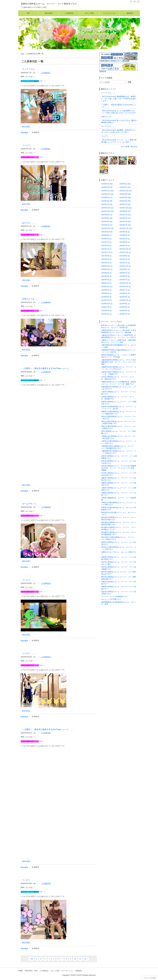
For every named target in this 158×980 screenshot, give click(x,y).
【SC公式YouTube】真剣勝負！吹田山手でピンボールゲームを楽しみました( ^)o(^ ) (119, 131)
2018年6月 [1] (125, 307)
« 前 (31, 959)
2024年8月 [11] (107, 215)
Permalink (24, 132)
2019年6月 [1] (106, 293)
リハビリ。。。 (29, 145)
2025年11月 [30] (126, 191)
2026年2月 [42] (107, 187)
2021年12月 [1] (125, 249)
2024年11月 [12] (126, 208)
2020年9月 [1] (125, 269)
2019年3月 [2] (125, 297)
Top (28, 13)
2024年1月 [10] (125, 225)
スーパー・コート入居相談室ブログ (114, 597)
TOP (22, 54)
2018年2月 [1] (106, 314)
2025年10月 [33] (107, 194)
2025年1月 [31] (125, 204)
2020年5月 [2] (125, 276)
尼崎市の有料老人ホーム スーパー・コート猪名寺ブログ (49, 4)
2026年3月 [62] (125, 184)
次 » (86, 959)
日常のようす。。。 (31, 299)
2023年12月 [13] (107, 228)
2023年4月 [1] (106, 239)
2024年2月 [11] (107, 225)
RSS (36, 971)
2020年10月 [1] (107, 269)
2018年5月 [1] (106, 310)
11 (80, 959)
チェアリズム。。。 (31, 69)
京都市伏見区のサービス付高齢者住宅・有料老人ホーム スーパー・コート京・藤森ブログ (119, 383)
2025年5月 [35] (125, 197)
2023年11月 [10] (126, 228)
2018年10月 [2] (107, 304)
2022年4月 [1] (106, 245)
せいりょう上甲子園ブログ (111, 599)
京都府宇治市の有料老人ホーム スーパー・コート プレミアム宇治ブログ (119, 368)
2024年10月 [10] (107, 211)
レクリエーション (110, 13)
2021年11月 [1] (107, 252)
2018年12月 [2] (125, 300)
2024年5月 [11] (125, 218)
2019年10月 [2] (125, 286)
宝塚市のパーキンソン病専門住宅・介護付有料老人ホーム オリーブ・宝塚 (119, 341)
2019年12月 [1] (125, 283)
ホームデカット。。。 (32, 504)
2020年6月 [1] (106, 276)
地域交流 (130, 13)
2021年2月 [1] (106, 263)
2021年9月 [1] (106, 256)
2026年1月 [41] (125, 187)
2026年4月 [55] (107, 184)
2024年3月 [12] (125, 221)
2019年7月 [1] (125, 290)
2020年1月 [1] (106, 283)
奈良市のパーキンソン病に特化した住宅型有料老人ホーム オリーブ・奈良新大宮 (119, 326)
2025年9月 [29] (125, 194)
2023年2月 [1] (125, 239)
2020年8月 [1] (106, 273)
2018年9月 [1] (125, 304)
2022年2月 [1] (125, 245)
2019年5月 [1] (125, 293)
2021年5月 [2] (106, 259)
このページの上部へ (150, 978)
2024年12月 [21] (107, 208)
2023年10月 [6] (107, 232)
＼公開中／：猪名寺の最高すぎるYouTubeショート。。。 (49, 368)
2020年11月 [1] (125, 266)
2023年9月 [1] (125, 232)
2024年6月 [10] (107, 218)
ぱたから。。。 (29, 223)
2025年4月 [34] (107, 201)
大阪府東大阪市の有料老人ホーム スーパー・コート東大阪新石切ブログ (119, 447)
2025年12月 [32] (107, 191)
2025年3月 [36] (125, 201)
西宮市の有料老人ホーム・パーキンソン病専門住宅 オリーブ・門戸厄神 (119, 356)
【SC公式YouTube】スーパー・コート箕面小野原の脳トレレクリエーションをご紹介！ (119, 141)
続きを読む (26, 126)
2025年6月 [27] (107, 197)
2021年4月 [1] (125, 259)
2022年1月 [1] (106, 249)
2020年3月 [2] (106, 280)
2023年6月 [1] (106, 235)
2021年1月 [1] (125, 263)
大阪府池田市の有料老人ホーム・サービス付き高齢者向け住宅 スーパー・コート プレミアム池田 (119, 362)
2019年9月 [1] (106, 290)
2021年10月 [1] (125, 252)
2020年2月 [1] (125, 280)
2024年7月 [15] (125, 215)
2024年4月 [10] (107, 221)
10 (75, 959)
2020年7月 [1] (125, 273)
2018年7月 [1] (106, 307)
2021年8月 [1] (125, 256)
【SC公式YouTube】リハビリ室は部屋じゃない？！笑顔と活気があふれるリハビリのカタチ (119, 112)
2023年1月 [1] (106, 242)
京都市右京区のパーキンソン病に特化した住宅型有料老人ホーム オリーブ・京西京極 (119, 331)
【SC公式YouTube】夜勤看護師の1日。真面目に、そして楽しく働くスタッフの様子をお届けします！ (119, 99)
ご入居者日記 (69, 13)
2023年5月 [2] (125, 235)
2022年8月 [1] (125, 242)
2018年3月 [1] (125, 310)
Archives (49, 13)
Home (20, 971)
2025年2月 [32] (107, 204)
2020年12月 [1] (107, 266)
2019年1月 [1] (106, 300)
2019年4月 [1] (106, 297)
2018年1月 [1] (125, 314)
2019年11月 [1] (107, 286)
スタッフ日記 (89, 13)
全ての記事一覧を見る (129, 147)
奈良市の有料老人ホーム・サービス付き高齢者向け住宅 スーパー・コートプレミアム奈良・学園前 (119, 468)
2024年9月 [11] (125, 211)
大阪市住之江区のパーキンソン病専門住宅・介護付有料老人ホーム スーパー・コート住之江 (119, 336)
